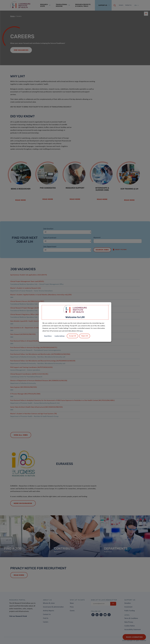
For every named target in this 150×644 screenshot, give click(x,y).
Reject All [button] (85, 336)
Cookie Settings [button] (60, 336)
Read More (48, 336)
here (81, 331)
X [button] (109, 304)
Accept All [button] (72, 336)
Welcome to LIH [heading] (75, 317)
